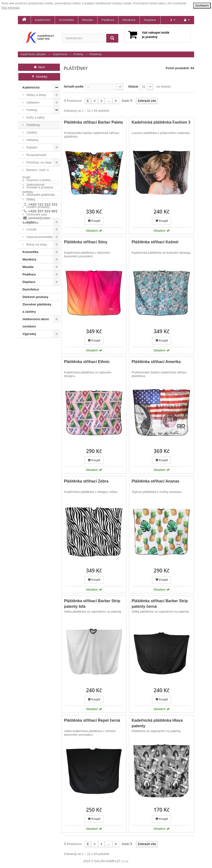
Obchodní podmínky (40, 361)
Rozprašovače (36, 155)
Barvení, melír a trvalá (35, 174)
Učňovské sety (36, 214)
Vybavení (32, 102)
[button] (173, 20)
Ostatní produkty (38, 207)
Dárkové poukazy (35, 297)
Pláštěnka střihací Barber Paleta (93, 122)
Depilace (150, 20)
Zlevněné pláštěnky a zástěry (37, 308)
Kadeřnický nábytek (33, 54)
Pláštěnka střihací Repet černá (92, 720)
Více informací (11, 8)
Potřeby (78, 54)
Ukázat (133, 86)
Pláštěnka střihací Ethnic (87, 362)
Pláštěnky (33, 125)
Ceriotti (31, 229)
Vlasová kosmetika (39, 237)
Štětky (30, 199)
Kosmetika (67, 20)
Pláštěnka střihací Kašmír (155, 242)
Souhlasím (202, 6)
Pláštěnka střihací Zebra (86, 481)
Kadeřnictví (43, 20)
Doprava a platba (38, 346)
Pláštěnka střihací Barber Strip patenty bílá (92, 604)
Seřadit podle (74, 86)
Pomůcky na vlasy (39, 162)
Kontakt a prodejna (39, 354)
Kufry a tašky (35, 117)
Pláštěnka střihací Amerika (156, 362)
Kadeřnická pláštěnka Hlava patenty (157, 723)
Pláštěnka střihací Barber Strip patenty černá (160, 604)
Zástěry (31, 132)
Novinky (39, 77)
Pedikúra (108, 20)
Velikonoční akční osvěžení (36, 323)
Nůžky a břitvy (36, 95)
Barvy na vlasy (36, 244)
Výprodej (29, 334)
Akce (39, 67)
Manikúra (129, 20)
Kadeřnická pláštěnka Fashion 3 (161, 122)
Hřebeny (32, 140)
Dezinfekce (31, 289)
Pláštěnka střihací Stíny (86, 242)
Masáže (88, 20)
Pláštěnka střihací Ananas (155, 481)
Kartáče (31, 147)
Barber (31, 222)
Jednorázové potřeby (33, 188)
